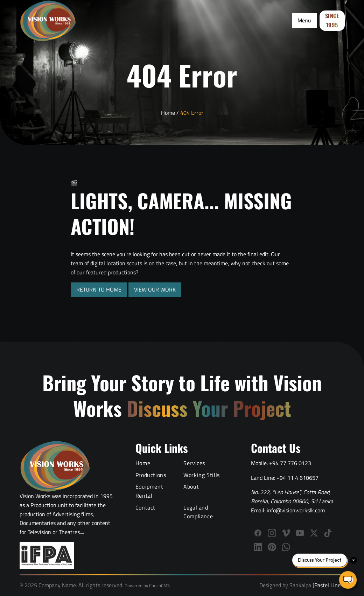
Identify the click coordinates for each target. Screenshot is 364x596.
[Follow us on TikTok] (328, 533)
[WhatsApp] (286, 547)
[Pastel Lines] (328, 585)
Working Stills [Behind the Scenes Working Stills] (202, 475)
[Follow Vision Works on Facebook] (258, 533)
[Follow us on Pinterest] (272, 547)
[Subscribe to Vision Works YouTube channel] (300, 533)
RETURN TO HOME (99, 289)
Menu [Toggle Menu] (304, 20)
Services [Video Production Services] (194, 463)
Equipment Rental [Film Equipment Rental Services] (149, 491)
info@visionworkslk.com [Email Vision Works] (296, 510)
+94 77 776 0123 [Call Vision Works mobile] (290, 463)
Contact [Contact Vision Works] (145, 507)
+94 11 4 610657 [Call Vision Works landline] (297, 478)
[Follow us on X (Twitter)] (314, 533)
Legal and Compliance (198, 512)
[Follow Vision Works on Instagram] (272, 533)
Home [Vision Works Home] (143, 463)
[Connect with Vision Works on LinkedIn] (258, 547)
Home (168, 113)
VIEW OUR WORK (155, 289)
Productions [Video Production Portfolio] (151, 475)
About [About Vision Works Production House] (191, 486)
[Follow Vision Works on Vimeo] (286, 533)
